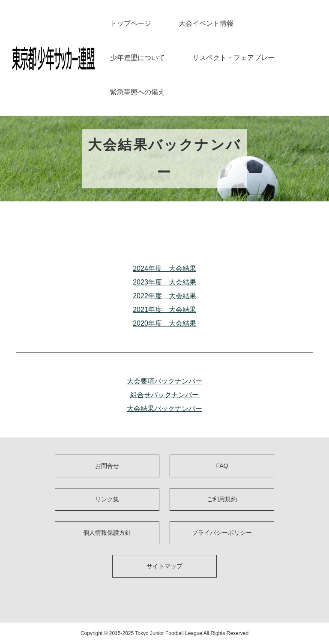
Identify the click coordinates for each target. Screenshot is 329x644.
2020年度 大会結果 (164, 323)
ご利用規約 (222, 499)
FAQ (222, 466)
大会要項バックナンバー (164, 381)
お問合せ (107, 466)
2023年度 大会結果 (164, 282)
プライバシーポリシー (222, 533)
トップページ (131, 23)
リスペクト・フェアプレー (233, 58)
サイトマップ (164, 566)
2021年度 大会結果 (164, 310)
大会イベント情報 (206, 23)
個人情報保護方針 (107, 533)
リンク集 (107, 499)
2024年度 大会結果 (164, 268)
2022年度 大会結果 (164, 296)
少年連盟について (138, 58)
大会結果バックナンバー (164, 409)
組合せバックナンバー (164, 395)
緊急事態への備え (138, 92)
